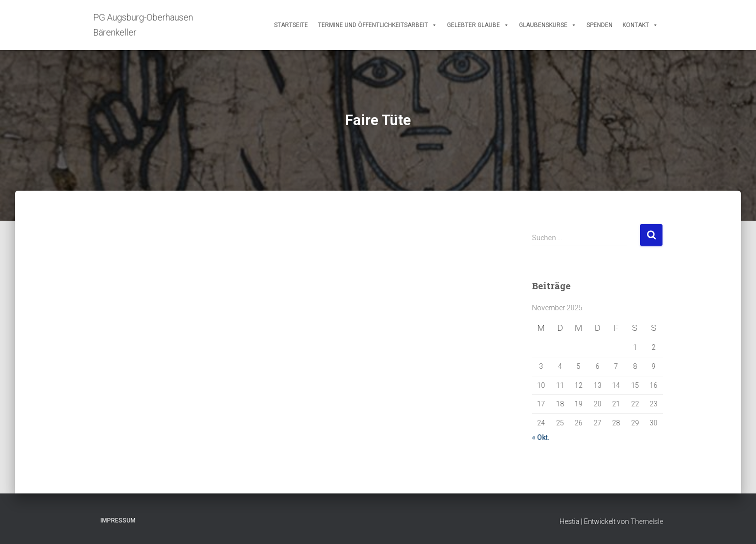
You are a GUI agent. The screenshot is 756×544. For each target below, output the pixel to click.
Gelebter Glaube (478, 25)
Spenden (599, 25)
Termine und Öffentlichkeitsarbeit (377, 25)
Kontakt (640, 25)
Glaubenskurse (548, 25)
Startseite (291, 25)
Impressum (118, 520)
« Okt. (541, 437)
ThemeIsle (647, 521)
